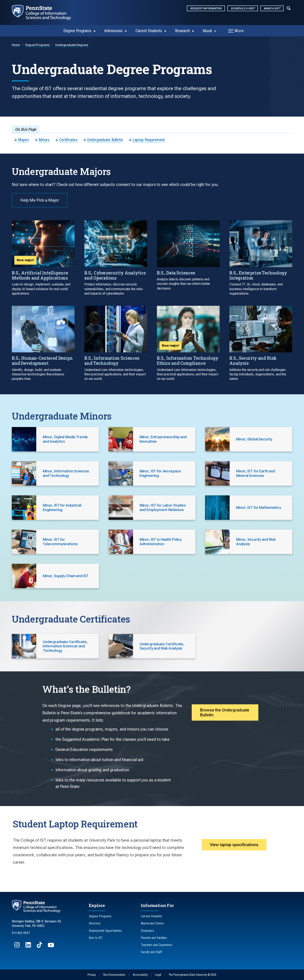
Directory (95, 923)
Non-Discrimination (114, 975)
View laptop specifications (234, 845)
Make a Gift (272, 8)
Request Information (206, 8)
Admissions (113, 31)
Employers (147, 931)
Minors (42, 140)
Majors (22, 140)
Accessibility (140, 975)
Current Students (149, 31)
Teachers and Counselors (156, 945)
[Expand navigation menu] (289, 8)
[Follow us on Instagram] (17, 947)
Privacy (92, 975)
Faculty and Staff (151, 952)
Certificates (66, 140)
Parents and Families (154, 938)
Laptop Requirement (147, 140)
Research (182, 31)
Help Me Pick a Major (40, 200)
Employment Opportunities (105, 931)
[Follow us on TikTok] (40, 947)
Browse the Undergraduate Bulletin (225, 712)
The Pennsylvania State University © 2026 (193, 975)
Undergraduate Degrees (72, 45)
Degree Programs (77, 31)
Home (16, 45)
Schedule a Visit (243, 8)
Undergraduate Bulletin (103, 140)
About (207, 31)
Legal (158, 975)
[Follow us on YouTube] (51, 947)
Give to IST (96, 938)
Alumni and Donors (152, 923)
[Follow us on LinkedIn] (29, 947)
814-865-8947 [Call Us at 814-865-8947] (21, 933)
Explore (97, 905)
